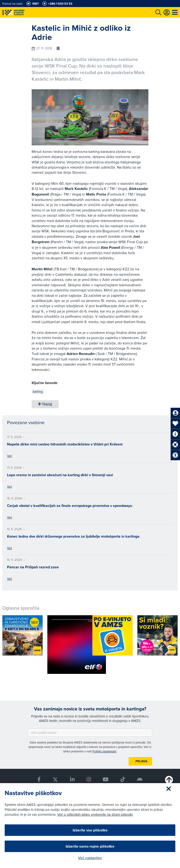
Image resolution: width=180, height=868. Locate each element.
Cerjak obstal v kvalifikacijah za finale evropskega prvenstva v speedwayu (70, 506)
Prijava (141, 761)
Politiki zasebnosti (104, 751)
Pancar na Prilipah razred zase (33, 567)
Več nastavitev (90, 858)
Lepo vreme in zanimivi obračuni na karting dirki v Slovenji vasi (60, 475)
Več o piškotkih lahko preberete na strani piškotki (95, 814)
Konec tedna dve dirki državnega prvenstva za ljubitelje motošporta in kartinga (73, 536)
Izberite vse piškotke (90, 830)
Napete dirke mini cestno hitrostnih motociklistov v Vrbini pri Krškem (65, 444)
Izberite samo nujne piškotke (90, 846)
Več (9, 456)
